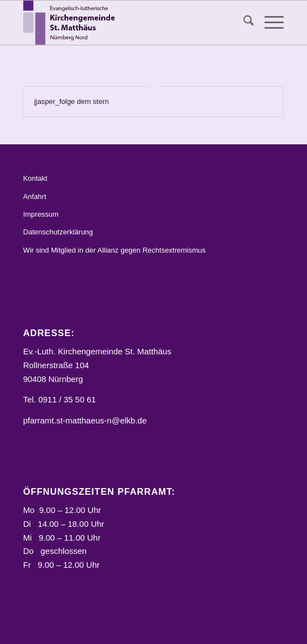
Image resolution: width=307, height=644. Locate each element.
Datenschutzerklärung (58, 232)
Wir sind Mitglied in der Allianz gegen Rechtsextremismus (115, 250)
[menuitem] (243, 23)
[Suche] (243, 23)
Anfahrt (35, 197)
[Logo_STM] (128, 23)
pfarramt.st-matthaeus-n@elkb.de (85, 420)
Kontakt (35, 178)
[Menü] (269, 23)
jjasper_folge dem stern (72, 101)
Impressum (41, 214)
